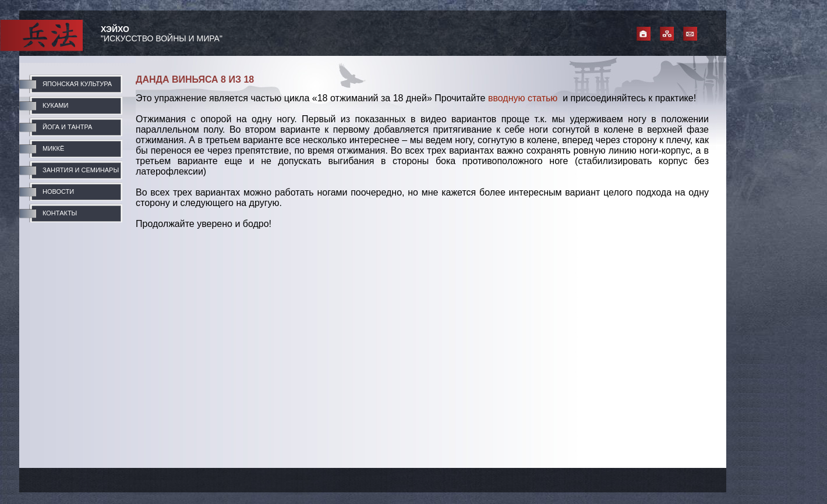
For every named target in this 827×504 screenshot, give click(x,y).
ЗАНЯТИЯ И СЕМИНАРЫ (81, 170)
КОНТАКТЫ (60, 213)
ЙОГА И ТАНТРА (67, 127)
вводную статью (523, 98)
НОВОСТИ (58, 191)
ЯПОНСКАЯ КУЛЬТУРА (77, 84)
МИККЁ (53, 148)
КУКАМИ (55, 105)
